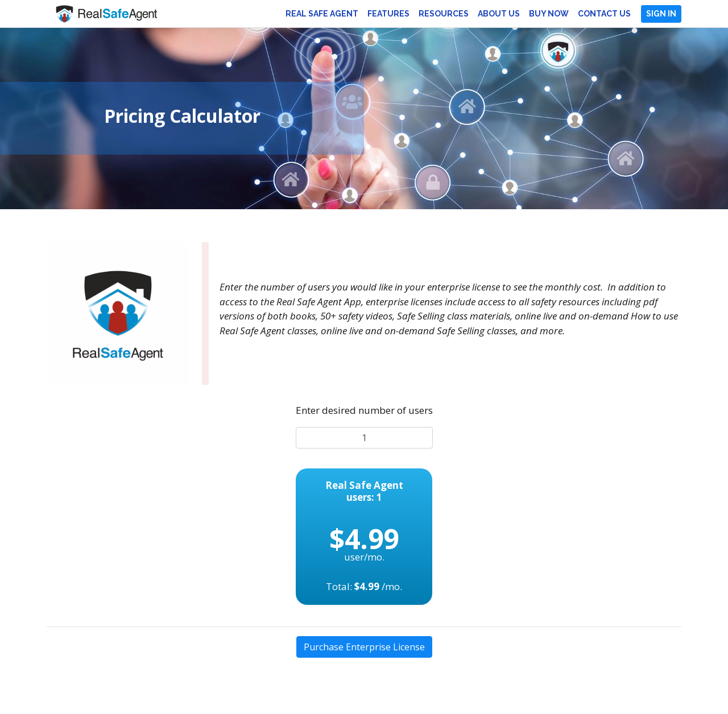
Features (388, 14)
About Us (499, 14)
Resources (444, 14)
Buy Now (549, 14)
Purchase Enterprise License (364, 647)
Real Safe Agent (322, 14)
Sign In (661, 14)
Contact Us (604, 14)
